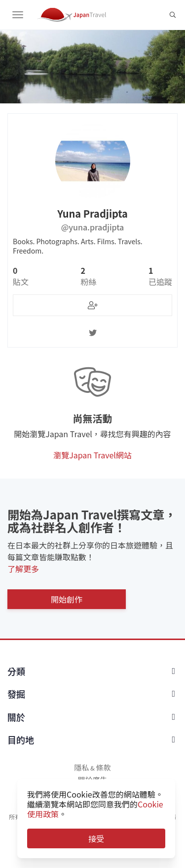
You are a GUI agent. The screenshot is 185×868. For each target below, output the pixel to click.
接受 (96, 838)
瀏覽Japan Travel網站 (92, 455)
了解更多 (23, 569)
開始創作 (67, 599)
